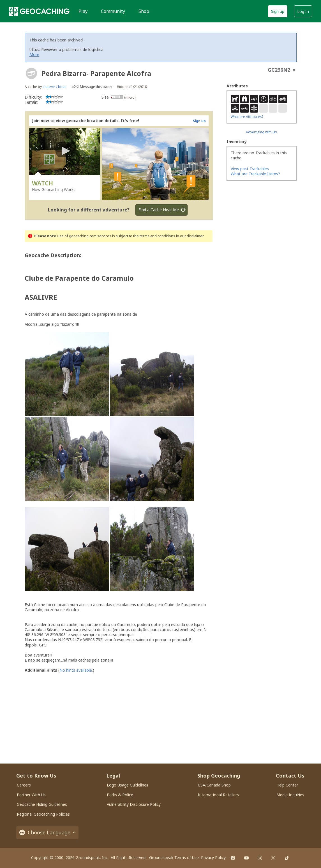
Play (83, 11)
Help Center (287, 785)
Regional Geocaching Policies (43, 814)
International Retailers (218, 795)
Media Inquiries (290, 795)
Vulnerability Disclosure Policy (134, 804)
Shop (144, 11)
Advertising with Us (261, 132)
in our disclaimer (190, 236)
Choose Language (47, 833)
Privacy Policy (213, 857)
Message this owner (96, 87)
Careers (24, 785)
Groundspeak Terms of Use (174, 857)
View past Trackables (250, 169)
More (34, 54)
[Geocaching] (39, 11)
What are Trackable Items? (255, 174)
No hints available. (76, 670)
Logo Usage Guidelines (128, 785)
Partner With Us (31, 795)
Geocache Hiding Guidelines (42, 804)
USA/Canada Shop (214, 785)
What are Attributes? (247, 117)
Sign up (278, 11)
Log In (303, 11)
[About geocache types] (31, 73)
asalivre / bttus (55, 87)
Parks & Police (120, 795)
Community (113, 11)
